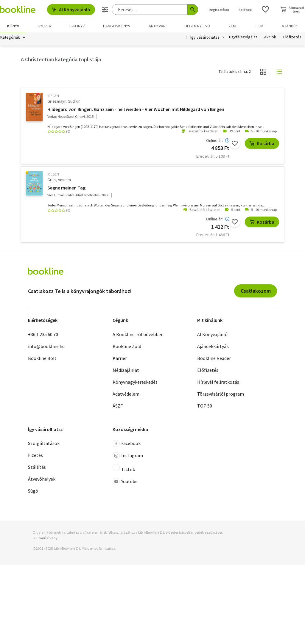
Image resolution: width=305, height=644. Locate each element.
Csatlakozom (256, 292)
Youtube (125, 482)
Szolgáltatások (44, 444)
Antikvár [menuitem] (157, 26)
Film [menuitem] (259, 26)
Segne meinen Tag (66, 189)
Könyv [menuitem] (13, 26)
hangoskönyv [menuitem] (117, 26)
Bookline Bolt (42, 359)
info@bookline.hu (46, 347)
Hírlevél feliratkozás (218, 383)
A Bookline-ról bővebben (138, 335)
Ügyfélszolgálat (243, 38)
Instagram (128, 457)
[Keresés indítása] (193, 10)
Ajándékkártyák (213, 347)
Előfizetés (292, 38)
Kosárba (262, 144)
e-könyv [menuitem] (77, 26)
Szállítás (37, 468)
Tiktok (124, 469)
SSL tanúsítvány (45, 539)
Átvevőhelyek (42, 480)
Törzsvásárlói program (221, 394)
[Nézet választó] (263, 73)
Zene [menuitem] (233, 26)
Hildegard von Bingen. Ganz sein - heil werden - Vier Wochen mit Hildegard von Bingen (136, 110)
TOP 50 (205, 406)
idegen (53, 97)
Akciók (270, 38)
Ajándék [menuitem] (290, 26)
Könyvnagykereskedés (135, 383)
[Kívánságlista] (265, 10)
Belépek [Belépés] (245, 10)
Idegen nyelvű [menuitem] (197, 26)
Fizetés (35, 456)
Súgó (33, 492)
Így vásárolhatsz (205, 38)
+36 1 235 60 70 (43, 335)
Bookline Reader (214, 359)
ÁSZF (118, 406)
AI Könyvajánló (71, 10)
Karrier (120, 359)
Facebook (127, 444)
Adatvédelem (126, 394)
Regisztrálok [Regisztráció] (219, 10)
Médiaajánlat (126, 371)
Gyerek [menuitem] (44, 26)
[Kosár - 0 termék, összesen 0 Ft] (292, 10)
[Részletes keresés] (105, 10)
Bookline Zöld (127, 347)
